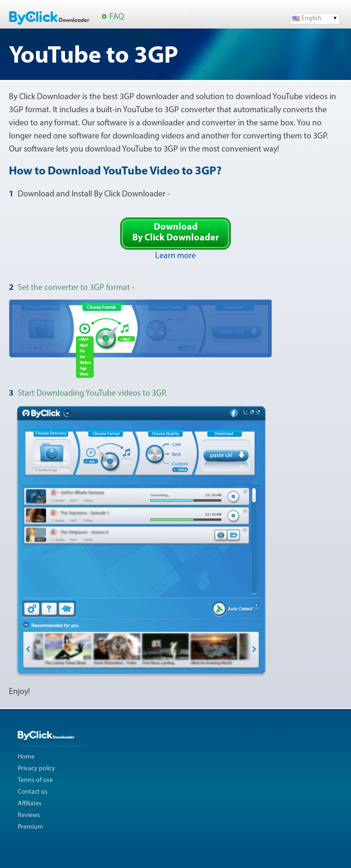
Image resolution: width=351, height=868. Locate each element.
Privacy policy (36, 769)
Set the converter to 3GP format (74, 288)
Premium (30, 827)
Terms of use (35, 780)
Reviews (29, 815)
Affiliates (30, 804)
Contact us (33, 792)
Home (26, 757)
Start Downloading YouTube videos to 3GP (91, 394)
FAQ (117, 17)
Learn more (175, 256)
